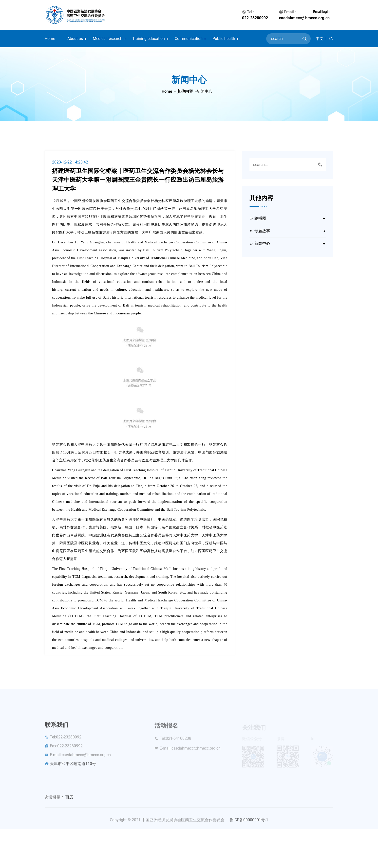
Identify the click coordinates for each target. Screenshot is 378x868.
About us (75, 39)
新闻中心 (262, 244)
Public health (224, 39)
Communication (189, 39)
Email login (321, 12)
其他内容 (185, 91)
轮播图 (260, 218)
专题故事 (262, 231)
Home (50, 39)
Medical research (108, 39)
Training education (149, 39)
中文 (320, 39)
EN (331, 39)
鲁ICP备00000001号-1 (249, 823)
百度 (69, 797)
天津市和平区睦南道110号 (73, 767)
